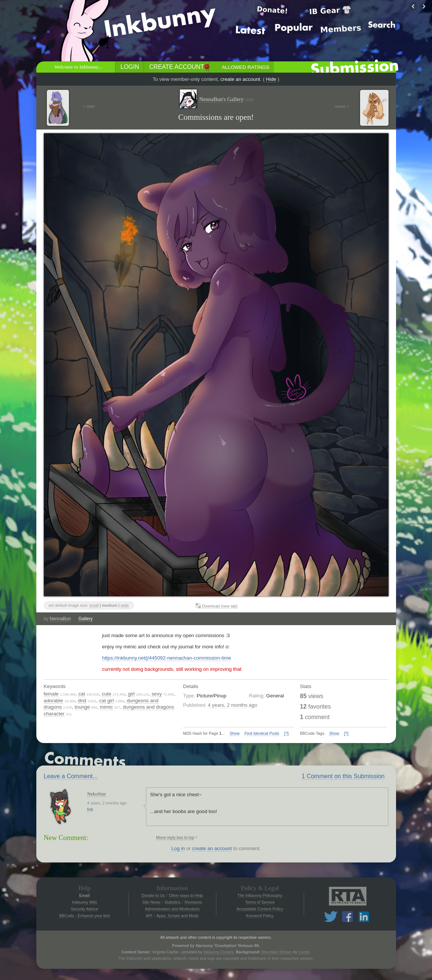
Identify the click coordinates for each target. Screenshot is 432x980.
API (149, 916)
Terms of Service (260, 902)
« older (89, 106)
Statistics (173, 902)
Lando (304, 952)
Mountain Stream (277, 952)
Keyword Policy (260, 916)
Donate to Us (153, 895)
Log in (178, 848)
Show (235, 733)
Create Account (176, 67)
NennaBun (61, 619)
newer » (342, 106)
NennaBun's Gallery (226, 99)
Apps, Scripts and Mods (177, 916)
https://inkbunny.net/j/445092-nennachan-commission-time (167, 658)
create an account (240, 79)
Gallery (85, 619)
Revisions (193, 902)
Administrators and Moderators (172, 909)
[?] (286, 733)
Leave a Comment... (71, 776)
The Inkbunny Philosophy (260, 895)
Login (130, 67)
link (90, 809)
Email (84, 895)
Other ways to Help (186, 895)
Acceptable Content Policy (260, 909)
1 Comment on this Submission (343, 776)
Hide (271, 79)
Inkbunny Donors (219, 952)
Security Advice (84, 909)
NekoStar (97, 794)
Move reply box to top (175, 837)
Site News (151, 902)
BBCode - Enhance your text (84, 916)
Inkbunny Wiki (84, 902)
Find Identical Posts (262, 733)
